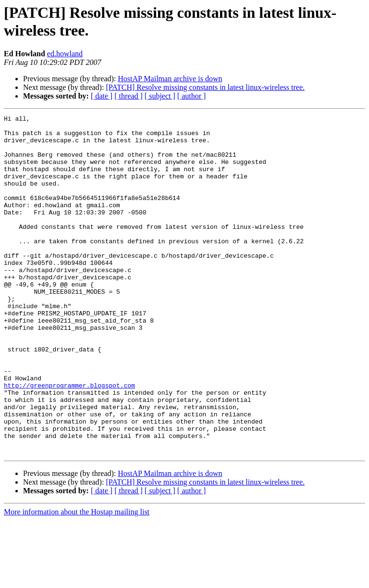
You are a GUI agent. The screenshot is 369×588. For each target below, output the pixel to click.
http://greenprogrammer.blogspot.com (69, 440)
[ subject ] (160, 96)
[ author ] (192, 96)
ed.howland (65, 54)
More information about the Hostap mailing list (77, 580)
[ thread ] (129, 96)
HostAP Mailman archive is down (170, 79)
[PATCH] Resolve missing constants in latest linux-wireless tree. (205, 87)
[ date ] (102, 96)
